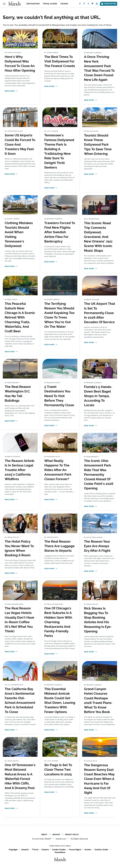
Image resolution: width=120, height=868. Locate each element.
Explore (45, 850)
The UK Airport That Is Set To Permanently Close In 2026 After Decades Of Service (100, 313)
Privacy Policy (72, 835)
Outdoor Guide (101, 850)
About (44, 835)
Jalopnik (25, 850)
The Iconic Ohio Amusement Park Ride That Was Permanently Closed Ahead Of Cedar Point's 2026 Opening (99, 475)
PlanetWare (60, 852)
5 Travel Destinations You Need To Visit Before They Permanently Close (59, 396)
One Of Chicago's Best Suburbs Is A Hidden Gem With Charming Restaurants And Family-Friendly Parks (58, 622)
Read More (10, 91)
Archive (56, 835)
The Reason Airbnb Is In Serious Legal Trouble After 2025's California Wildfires (20, 470)
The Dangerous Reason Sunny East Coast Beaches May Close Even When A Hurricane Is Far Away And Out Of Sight (99, 779)
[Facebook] (80, 4)
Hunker (88, 850)
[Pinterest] (84, 4)
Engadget (13, 850)
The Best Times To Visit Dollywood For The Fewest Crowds (60, 61)
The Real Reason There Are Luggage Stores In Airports (59, 546)
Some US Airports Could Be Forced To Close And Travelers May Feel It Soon (20, 144)
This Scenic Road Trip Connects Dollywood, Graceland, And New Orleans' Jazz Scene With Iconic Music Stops (98, 237)
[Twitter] (88, 4)
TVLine (35, 850)
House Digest (75, 850)
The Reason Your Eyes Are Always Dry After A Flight (97, 546)
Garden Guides (59, 850)
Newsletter (109, 4)
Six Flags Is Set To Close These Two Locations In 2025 (58, 770)
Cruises (64, 4)
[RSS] (97, 4)
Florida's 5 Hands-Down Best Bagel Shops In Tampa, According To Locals (98, 396)
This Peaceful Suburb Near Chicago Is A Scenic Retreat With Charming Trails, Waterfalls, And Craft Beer (20, 317)
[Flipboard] (93, 4)
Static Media (45, 839)
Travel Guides (50, 4)
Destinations (33, 4)
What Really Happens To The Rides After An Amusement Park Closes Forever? (58, 470)
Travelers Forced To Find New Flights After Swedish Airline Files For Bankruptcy (60, 232)
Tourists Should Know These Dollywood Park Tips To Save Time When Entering (98, 145)
